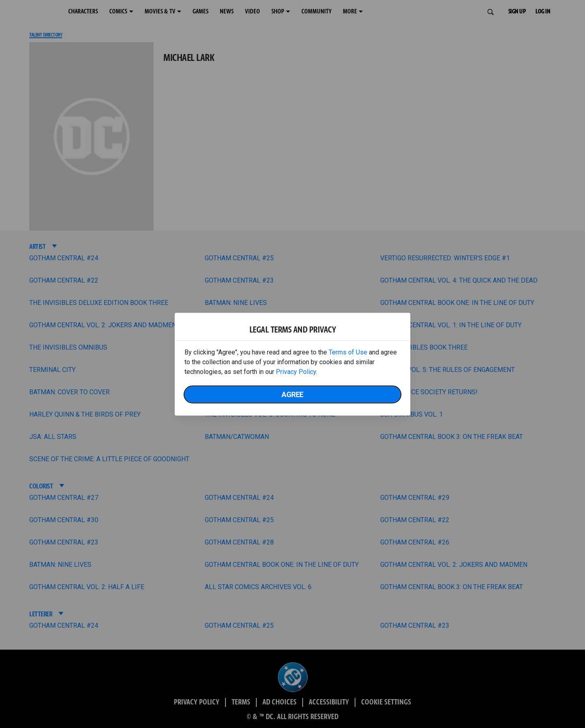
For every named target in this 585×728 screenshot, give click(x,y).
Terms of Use (348, 352)
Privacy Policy (296, 371)
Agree (292, 394)
